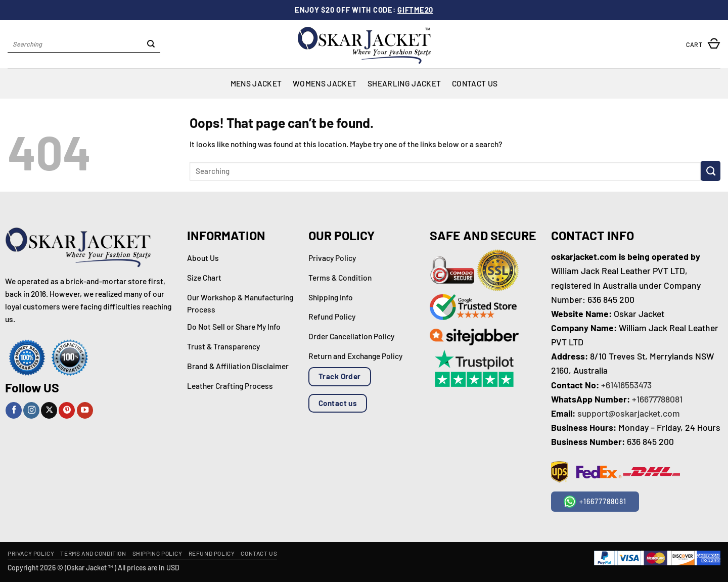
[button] (703, 44)
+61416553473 (626, 385)
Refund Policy (212, 553)
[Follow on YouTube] (85, 410)
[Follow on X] (49, 410)
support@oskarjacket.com (629, 413)
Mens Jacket (256, 83)
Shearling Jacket (404, 83)
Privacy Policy (31, 553)
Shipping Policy (157, 553)
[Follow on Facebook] (14, 410)
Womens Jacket (325, 83)
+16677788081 (657, 399)
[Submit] (151, 44)
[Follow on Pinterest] (67, 410)
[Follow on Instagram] (31, 410)
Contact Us (475, 83)
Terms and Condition (93, 553)
